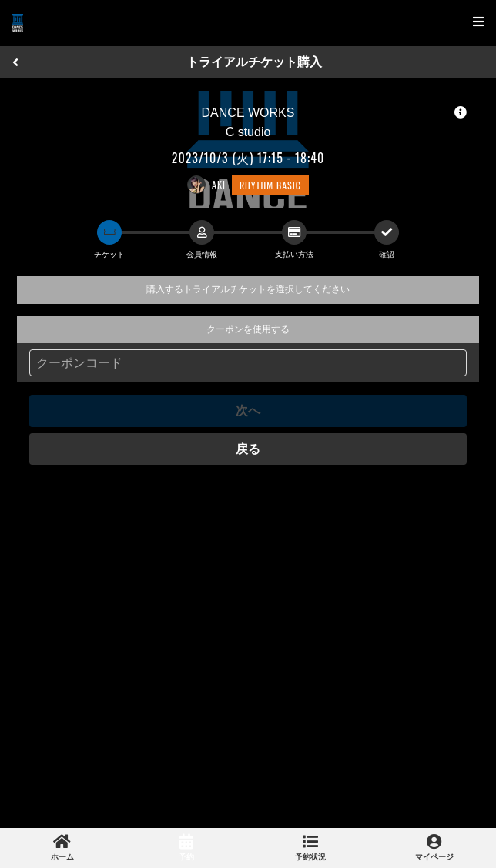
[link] (62, 848)
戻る (248, 449)
